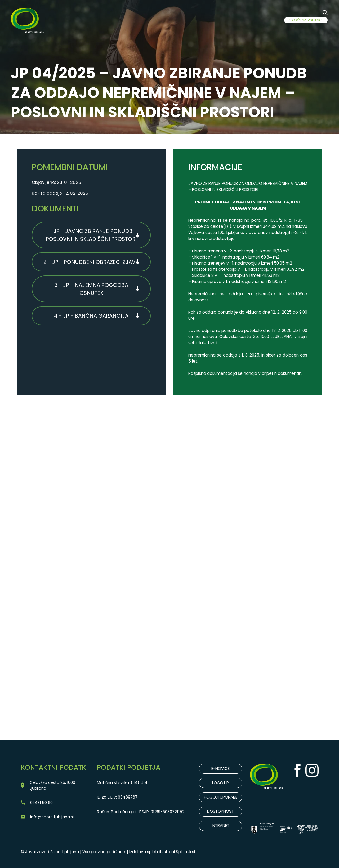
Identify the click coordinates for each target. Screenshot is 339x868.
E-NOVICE (220, 769)
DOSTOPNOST (221, 812)
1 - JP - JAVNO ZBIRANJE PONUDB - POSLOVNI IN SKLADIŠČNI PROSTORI (91, 235)
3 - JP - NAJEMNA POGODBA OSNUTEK (91, 291)
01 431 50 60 (42, 803)
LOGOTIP (220, 783)
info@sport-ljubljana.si (52, 818)
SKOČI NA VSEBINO (306, 20)
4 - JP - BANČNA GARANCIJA (91, 318)
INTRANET (220, 826)
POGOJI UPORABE (220, 798)
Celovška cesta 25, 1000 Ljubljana (53, 786)
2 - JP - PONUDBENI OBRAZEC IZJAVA (91, 263)
